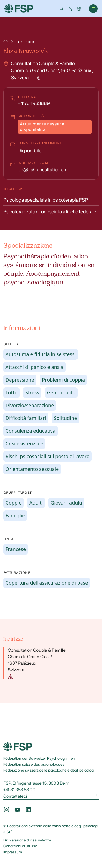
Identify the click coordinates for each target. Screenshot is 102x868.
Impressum (13, 852)
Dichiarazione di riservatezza (27, 840)
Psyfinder (25, 42)
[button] (61, 9)
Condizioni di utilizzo (20, 846)
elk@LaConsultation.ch (42, 169)
